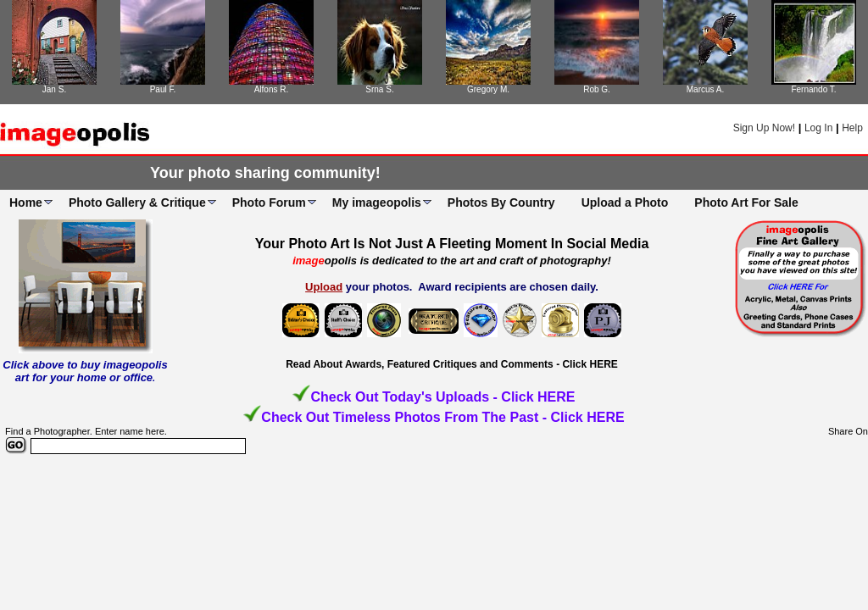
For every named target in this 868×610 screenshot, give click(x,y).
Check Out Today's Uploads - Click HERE (442, 397)
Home (26, 202)
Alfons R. (272, 89)
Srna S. (379, 89)
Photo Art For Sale (746, 202)
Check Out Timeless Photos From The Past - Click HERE (442, 417)
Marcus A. (705, 89)
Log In (818, 128)
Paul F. (163, 89)
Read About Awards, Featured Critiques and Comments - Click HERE (452, 364)
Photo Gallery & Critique (137, 202)
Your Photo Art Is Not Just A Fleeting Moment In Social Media (452, 244)
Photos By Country (501, 202)
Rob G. (597, 89)
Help (852, 128)
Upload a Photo (625, 202)
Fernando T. (813, 89)
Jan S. (54, 89)
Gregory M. (488, 89)
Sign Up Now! (764, 128)
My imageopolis (377, 202)
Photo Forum (269, 202)
